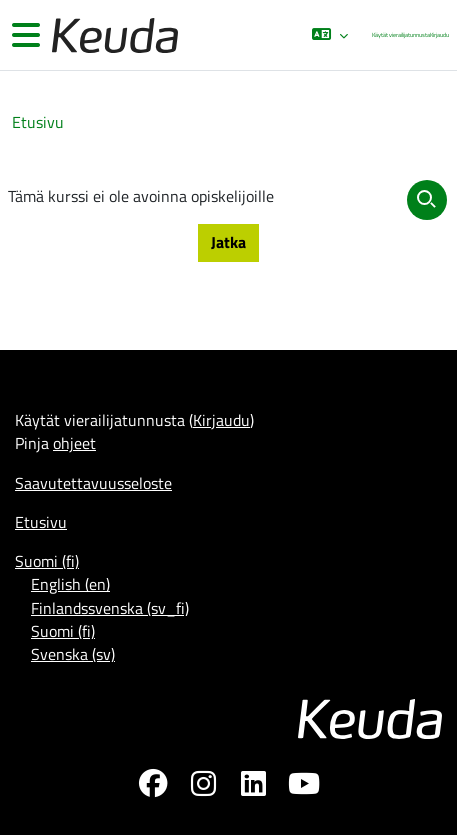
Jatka (228, 242)
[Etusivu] (113, 35)
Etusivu (38, 122)
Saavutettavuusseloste (93, 483)
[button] (329, 35)
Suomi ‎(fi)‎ (47, 561)
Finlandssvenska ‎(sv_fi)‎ (110, 608)
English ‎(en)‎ (70, 584)
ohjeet (74, 443)
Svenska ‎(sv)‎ (73, 654)
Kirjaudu (439, 34)
